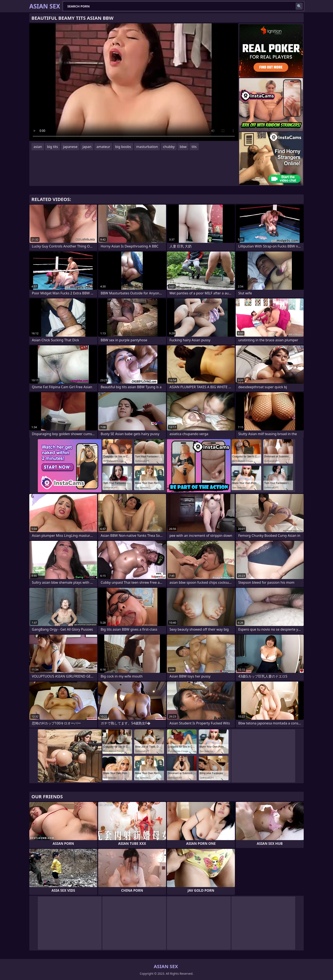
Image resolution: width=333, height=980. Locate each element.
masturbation (147, 147)
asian (38, 147)
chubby (169, 147)
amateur (103, 147)
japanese (70, 147)
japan (87, 147)
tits (194, 147)
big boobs (123, 147)
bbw (183, 147)
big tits (53, 147)
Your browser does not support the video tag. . (134, 82)
